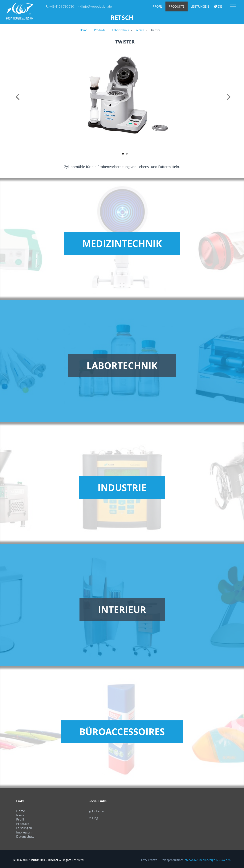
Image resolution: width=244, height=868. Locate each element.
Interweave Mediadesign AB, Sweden (207, 860)
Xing (93, 818)
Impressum (24, 832)
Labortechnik (121, 30)
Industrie (122, 488)
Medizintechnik (122, 244)
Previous (18, 101)
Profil (157, 6)
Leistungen (200, 6)
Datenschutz (25, 837)
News (20, 815)
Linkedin (96, 811)
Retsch (140, 30)
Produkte (177, 6)
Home (84, 30)
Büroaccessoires (122, 732)
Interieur (122, 610)
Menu (233, 6)
